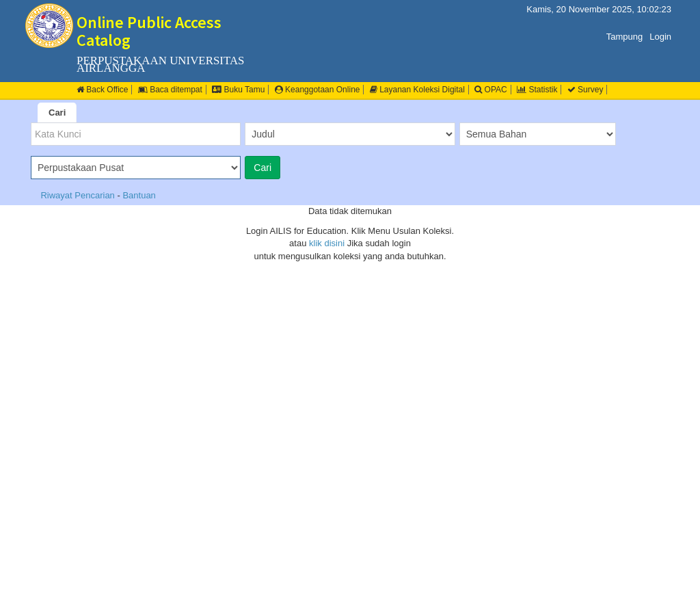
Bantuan (139, 195)
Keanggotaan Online (318, 90)
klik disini (327, 243)
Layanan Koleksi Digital (417, 90)
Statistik (537, 90)
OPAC (490, 90)
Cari (57, 113)
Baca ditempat (170, 90)
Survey (585, 90)
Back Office (102, 90)
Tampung (624, 37)
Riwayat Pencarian (79, 195)
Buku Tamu (238, 90)
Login (660, 37)
